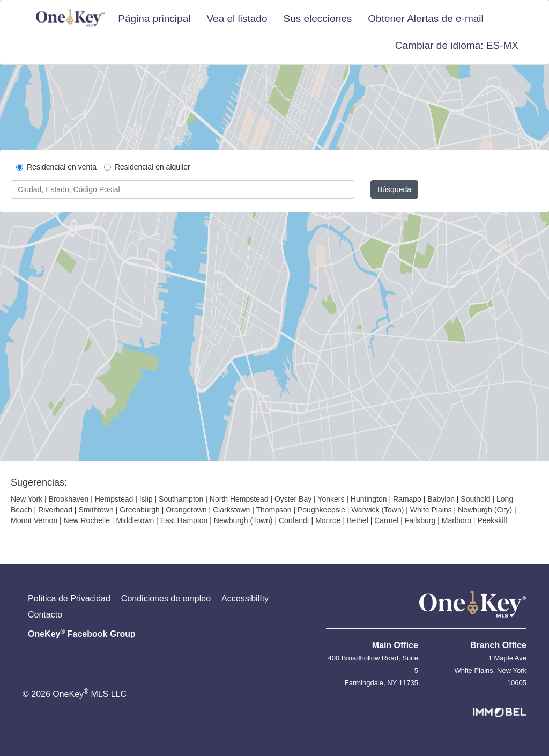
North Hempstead (239, 499)
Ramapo (407, 499)
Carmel (386, 520)
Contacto (45, 615)
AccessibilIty (245, 599)
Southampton (181, 499)
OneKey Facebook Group (82, 633)
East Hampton (184, 520)
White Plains (431, 510)
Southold (475, 499)
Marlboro (457, 520)
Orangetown (186, 510)
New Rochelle (87, 520)
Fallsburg (420, 520)
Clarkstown (231, 510)
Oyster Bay (293, 499)
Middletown (135, 520)
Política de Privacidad (69, 599)
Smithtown (96, 510)
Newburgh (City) (485, 510)
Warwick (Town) (377, 510)
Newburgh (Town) (243, 520)
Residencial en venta (56, 167)
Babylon (441, 499)
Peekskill (492, 520)
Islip (146, 499)
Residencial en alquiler (147, 167)
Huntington (369, 499)
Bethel (358, 520)
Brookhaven (69, 499)
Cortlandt (294, 520)
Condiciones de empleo (166, 599)
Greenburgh (140, 510)
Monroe (328, 520)
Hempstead (114, 499)
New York (27, 499)
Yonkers (331, 499)
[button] (457, 46)
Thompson (273, 510)
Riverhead (55, 510)
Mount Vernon (34, 520)
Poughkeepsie (321, 510)
